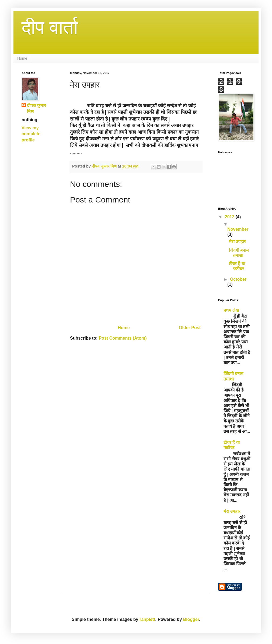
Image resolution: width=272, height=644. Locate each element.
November (238, 229)
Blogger (191, 619)
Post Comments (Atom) (123, 338)
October (238, 279)
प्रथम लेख (231, 310)
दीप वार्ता (50, 27)
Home (22, 58)
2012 (230, 217)
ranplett (147, 619)
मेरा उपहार (237, 242)
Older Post (190, 328)
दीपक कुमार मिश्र (36, 108)
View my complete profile (31, 134)
